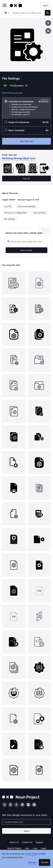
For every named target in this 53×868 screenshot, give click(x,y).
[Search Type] (7, 13)
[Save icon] (48, 23)
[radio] (26, 108)
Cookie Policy (31, 854)
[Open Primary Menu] (5, 6)
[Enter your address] (26, 822)
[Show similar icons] (48, 31)
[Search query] (26, 242)
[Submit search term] (48, 13)
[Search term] (28, 13)
